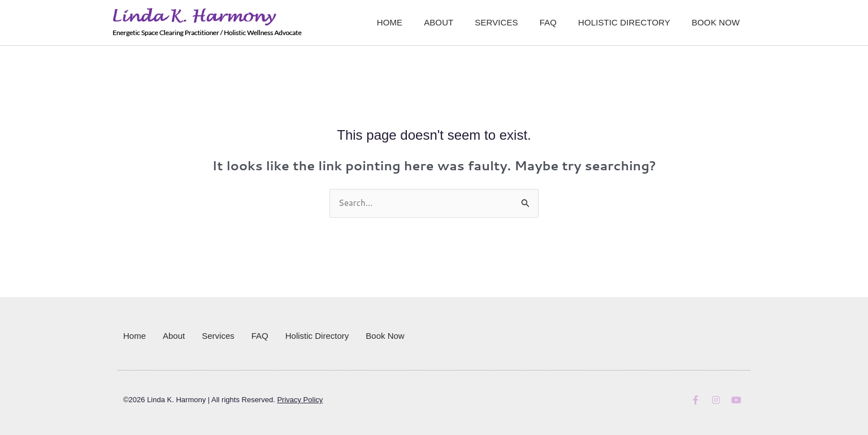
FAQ (548, 22)
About (439, 22)
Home (390, 22)
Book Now (716, 22)
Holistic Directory (624, 22)
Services (496, 22)
